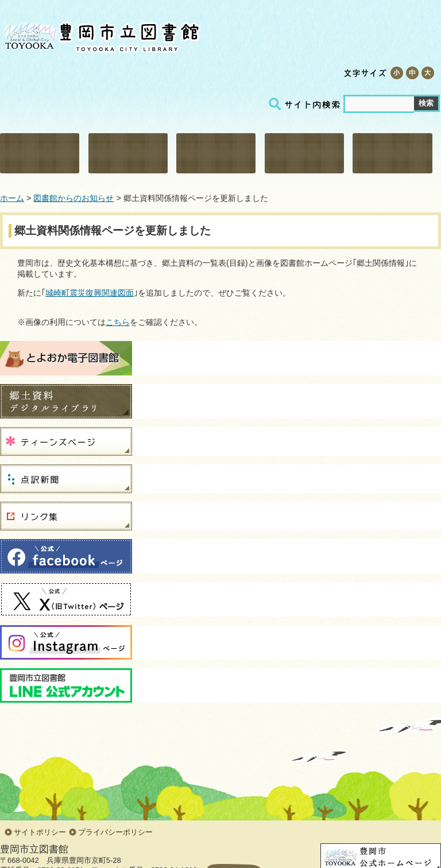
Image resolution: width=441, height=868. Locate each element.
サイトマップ (301, 72)
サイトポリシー (40, 832)
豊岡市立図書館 (100, 35)
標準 (412, 73)
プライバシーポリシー (115, 832)
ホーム (12, 198)
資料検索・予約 (128, 153)
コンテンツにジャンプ (0, 0)
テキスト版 (186, 72)
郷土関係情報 (392, 153)
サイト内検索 (306, 104)
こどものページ (304, 153)
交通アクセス (243, 72)
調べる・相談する (216, 153)
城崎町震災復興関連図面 (90, 293)
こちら (118, 322)
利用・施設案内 (40, 153)
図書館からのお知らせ (73, 198)
